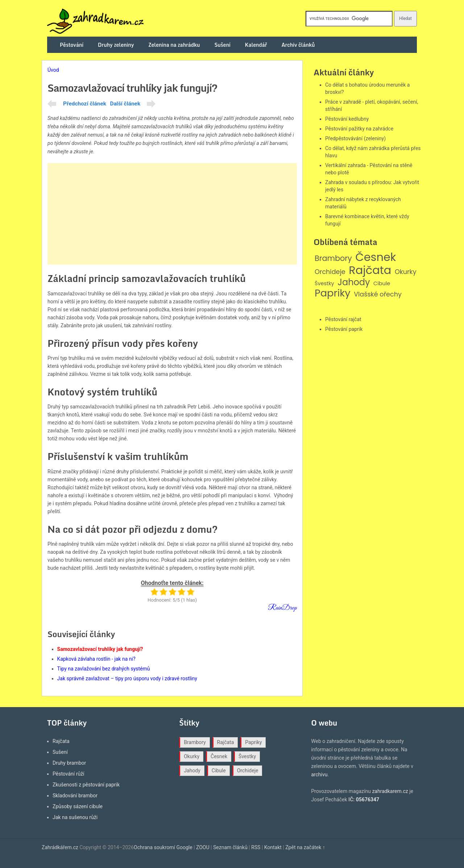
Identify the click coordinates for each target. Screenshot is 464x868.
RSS (256, 847)
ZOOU (203, 847)
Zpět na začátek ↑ (305, 847)
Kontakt (273, 847)
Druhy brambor (69, 763)
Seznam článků (230, 847)
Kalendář (256, 45)
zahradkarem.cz (390, 791)
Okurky (406, 272)
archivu (319, 774)
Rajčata (370, 270)
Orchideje (330, 272)
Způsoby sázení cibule (78, 806)
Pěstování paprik (344, 329)
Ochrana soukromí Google (163, 847)
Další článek (125, 104)
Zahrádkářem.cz (60, 847)
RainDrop (282, 608)
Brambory (333, 259)
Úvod (53, 70)
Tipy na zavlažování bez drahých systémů (104, 669)
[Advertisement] (172, 214)
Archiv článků (298, 45)
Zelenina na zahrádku (174, 45)
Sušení (223, 45)
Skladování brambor (75, 796)
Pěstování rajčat (343, 319)
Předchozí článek (85, 104)
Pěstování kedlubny (347, 119)
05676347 (368, 800)
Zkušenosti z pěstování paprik (86, 785)
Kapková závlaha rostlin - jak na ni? (96, 659)
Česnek (376, 257)
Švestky (324, 284)
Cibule (382, 284)
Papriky (333, 293)
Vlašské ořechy (378, 294)
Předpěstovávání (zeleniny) (355, 138)
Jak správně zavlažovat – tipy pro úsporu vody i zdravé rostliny (127, 678)
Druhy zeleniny (116, 45)
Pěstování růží (69, 774)
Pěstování (72, 45)
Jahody (354, 283)
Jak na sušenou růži (75, 817)
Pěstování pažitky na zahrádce (359, 129)
